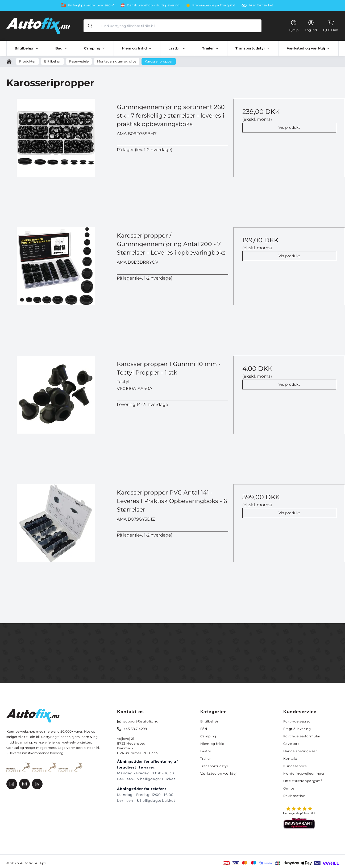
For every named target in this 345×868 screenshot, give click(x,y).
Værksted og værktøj (219, 773)
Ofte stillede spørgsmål (304, 781)
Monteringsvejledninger (304, 773)
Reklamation (294, 796)
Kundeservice (295, 766)
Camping (208, 736)
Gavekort (291, 744)
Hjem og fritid (212, 744)
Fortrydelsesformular (302, 736)
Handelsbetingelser (300, 751)
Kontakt (290, 759)
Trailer (206, 759)
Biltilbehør (209, 721)
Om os (289, 788)
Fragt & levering (297, 729)
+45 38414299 (135, 729)
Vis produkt (289, 127)
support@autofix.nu (141, 721)
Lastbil (206, 751)
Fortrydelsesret (297, 721)
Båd (204, 729)
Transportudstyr (214, 766)
